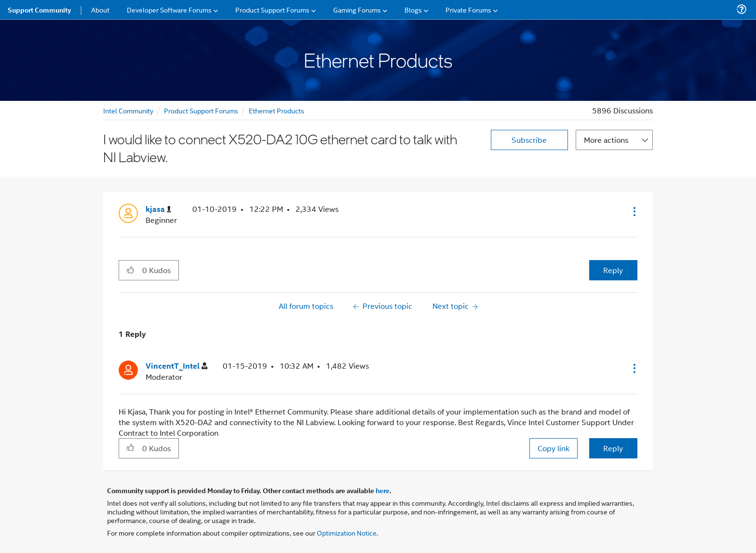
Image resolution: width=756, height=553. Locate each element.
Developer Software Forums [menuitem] (169, 9)
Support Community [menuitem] (39, 10)
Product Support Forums (201, 110)
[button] (634, 211)
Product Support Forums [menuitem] (272, 9)
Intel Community (128, 110)
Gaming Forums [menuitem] (357, 9)
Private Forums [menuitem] (468, 9)
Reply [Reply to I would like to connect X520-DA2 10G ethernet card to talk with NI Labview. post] (613, 270)
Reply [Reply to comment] (613, 448)
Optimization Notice (347, 532)
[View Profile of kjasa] (158, 209)
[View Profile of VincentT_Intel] (176, 366)
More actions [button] (606, 140)
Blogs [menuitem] (413, 9)
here (383, 490)
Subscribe (529, 140)
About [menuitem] (100, 9)
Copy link (553, 448)
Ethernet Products (277, 110)
